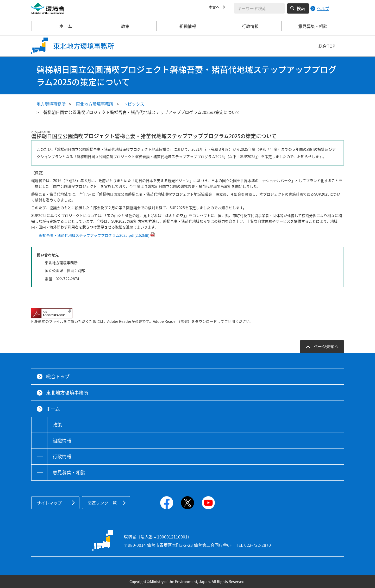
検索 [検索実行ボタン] (301, 8)
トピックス (134, 104)
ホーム (63, 26)
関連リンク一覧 (102, 503)
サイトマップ (49, 503)
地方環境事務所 (51, 104)
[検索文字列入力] (259, 8)
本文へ (215, 8)
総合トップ (58, 376)
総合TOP (327, 46)
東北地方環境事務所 (95, 104)
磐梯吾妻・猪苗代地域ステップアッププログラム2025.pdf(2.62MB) (94, 235)
